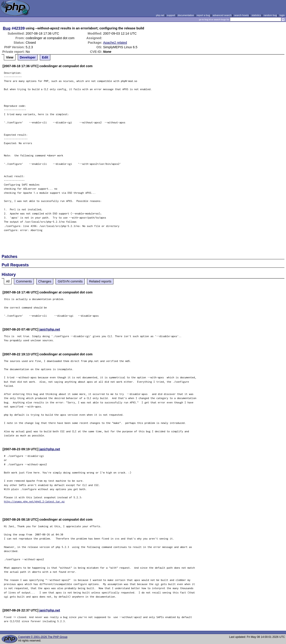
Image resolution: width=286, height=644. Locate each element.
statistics (256, 15)
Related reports (100, 281)
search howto (241, 15)
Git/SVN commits (70, 281)
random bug (270, 15)
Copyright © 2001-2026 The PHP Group (43, 637)
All (8, 281)
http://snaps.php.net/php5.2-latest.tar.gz (34, 501)
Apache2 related (115, 43)
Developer (28, 57)
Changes (45, 281)
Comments (24, 281)
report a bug (203, 15)
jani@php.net (50, 329)
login (282, 15)
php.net (160, 15)
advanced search (222, 15)
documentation (186, 15)
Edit (45, 57)
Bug (7, 28)
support (171, 15)
